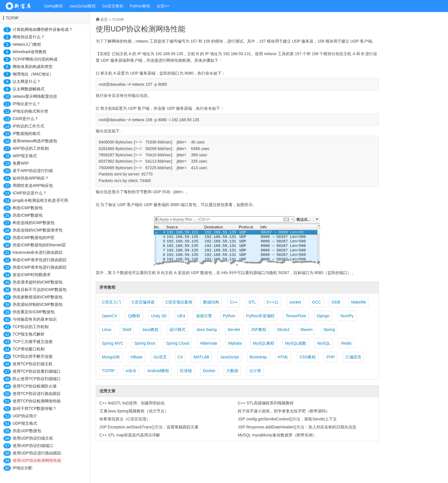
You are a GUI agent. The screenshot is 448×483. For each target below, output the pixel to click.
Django (323, 316)
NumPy (347, 316)
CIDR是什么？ (25, 119)
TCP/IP (12, 18)
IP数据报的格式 (26, 133)
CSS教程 (308, 357)
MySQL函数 (296, 343)
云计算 (255, 371)
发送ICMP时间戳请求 (32, 275)
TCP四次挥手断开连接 (33, 356)
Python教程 (140, 6)
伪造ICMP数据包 (28, 215)
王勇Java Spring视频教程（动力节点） (134, 411)
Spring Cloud (178, 343)
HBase (137, 357)
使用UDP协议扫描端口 (33, 446)
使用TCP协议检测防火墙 (35, 386)
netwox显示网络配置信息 (35, 96)
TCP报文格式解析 (29, 334)
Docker (209, 371)
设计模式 (177, 330)
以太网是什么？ (27, 81)
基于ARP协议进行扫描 (33, 171)
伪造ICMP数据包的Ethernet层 (39, 245)
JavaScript (229, 357)
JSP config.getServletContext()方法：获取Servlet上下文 (287, 419)
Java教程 (150, 330)
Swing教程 (53, 6)
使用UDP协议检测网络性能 (37, 460)
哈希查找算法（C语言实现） (125, 419)
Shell (127, 330)
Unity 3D (159, 316)
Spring (329, 330)
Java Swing (207, 330)
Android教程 (158, 371)
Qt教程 (134, 316)
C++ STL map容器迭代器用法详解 (130, 435)
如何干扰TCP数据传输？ (35, 408)
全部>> (163, 6)
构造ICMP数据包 (28, 208)
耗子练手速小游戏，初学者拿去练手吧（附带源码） (284, 411)
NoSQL (324, 343)
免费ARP (21, 163)
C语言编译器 (143, 302)
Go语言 (160, 357)
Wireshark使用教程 (30, 52)
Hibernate (209, 343)
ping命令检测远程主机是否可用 (40, 200)
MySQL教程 (264, 343)
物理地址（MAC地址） (33, 74)
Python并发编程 (261, 316)
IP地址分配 (22, 468)
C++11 (273, 302)
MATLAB (201, 357)
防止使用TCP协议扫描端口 (37, 379)
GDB (336, 302)
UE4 (181, 316)
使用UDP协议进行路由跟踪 (37, 453)
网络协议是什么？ (29, 37)
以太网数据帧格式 (29, 89)
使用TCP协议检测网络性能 (37, 401)
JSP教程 (259, 330)
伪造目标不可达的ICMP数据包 (40, 290)
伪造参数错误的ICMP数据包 (38, 297)
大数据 (232, 371)
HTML (283, 357)
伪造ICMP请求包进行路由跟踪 (40, 267)
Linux (107, 330)
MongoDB (111, 357)
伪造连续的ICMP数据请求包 (38, 230)
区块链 (186, 371)
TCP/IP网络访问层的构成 (35, 59)
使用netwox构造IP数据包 (35, 141)
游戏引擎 (204, 316)
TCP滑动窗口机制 (29, 349)
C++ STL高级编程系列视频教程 (266, 403)
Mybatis (235, 343)
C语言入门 (111, 302)
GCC (316, 302)
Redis (346, 343)
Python (229, 316)
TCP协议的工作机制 (31, 327)
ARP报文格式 (25, 156)
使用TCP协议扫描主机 (33, 364)
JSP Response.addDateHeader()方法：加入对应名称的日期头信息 (297, 427)
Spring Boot (145, 343)
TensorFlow (296, 316)
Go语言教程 (113, 6)
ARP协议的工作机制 (31, 148)
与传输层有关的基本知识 (35, 319)
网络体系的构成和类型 (33, 67)
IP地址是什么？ (26, 104)
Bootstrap (258, 357)
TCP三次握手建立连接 (33, 342)
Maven (307, 330)
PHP (331, 357)
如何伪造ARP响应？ (31, 178)
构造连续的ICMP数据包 (34, 223)
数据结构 (211, 302)
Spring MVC (113, 343)
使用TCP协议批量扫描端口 (37, 371)
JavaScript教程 (82, 6)
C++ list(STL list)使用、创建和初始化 (132, 403)
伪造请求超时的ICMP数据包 (38, 282)
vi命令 (131, 371)
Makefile (359, 302)
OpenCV (110, 316)
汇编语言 (353, 357)
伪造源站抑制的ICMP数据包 (38, 304)
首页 (104, 20)
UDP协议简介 (25, 416)
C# (180, 357)
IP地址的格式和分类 (30, 111)
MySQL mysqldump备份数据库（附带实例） (277, 435)
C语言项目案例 (179, 302)
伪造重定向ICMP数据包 (34, 312)
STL (252, 302)
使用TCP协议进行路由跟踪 (37, 394)
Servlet (234, 330)
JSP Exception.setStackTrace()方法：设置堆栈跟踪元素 (149, 427)
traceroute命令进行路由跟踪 (38, 252)
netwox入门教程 (27, 44)
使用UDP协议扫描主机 (33, 438)
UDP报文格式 (25, 423)
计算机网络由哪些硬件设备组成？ (43, 29)
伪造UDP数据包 (27, 431)
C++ (234, 302)
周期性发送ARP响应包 (33, 185)
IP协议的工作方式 (28, 126)
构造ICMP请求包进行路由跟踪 (40, 260)
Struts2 (283, 330)
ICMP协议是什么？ (30, 193)
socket (295, 302)
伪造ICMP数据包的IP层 (33, 237)
